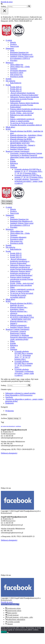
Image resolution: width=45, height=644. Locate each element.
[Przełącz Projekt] (39, 251)
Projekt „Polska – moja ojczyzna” (22, 113)
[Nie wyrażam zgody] (8, 632)
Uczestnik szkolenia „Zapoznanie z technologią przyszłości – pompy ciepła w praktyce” (29, 181)
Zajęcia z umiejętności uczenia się (22, 119)
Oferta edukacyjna (17, 65)
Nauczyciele (15, 46)
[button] (10, 604)
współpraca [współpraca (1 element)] (18, 426)
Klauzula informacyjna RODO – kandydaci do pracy (27, 132)
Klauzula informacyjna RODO (21, 139)
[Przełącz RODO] (39, 301)
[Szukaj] (2, 4)
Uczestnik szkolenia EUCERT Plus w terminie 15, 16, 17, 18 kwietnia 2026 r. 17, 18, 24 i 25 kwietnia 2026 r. (29, 171)
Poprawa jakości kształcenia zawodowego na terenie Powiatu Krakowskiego (26, 110)
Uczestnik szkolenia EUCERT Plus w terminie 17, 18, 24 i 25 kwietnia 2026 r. (29, 176)
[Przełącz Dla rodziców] (39, 247)
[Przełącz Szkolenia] (39, 349)
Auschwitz (9, 397)
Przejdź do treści (7, 2)
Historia (13, 42)
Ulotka (13, 165)
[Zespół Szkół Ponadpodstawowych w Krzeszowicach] (13, 36)
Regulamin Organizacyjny (19, 52)
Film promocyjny (16, 75)
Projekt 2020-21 (16, 87)
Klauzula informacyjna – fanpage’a (23, 145)
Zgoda (4, 632)
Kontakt (9, 79)
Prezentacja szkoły (17, 73)
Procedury (14, 60)
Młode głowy (10, 127)
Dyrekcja (13, 44)
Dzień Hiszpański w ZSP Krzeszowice (19, 395)
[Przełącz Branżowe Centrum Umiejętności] (39, 329)
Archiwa (4, 418)
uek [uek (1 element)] (2, 426)
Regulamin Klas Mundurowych (21, 54)
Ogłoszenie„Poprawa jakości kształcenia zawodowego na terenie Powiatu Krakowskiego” (24, 99)
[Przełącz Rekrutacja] (39, 229)
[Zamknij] (5, 11)
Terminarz (14, 69)
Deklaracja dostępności (18, 147)
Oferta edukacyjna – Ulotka (20, 67)
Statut (12, 50)
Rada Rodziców (16, 83)
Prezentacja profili (17, 77)
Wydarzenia (9, 411)
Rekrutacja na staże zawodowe (21, 115)
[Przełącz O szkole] (39, 207)
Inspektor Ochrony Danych (20, 149)
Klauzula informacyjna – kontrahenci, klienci (26, 135)
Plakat (12, 117)
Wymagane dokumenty (18, 71)
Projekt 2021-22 (16, 89)
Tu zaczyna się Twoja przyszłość (22, 123)
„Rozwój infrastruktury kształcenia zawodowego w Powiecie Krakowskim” (24, 94)
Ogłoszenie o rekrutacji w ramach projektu (20, 393)
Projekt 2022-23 (16, 91)
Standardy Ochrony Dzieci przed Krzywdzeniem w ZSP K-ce (22, 57)
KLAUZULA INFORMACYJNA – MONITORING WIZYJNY (23, 142)
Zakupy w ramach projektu (20, 121)
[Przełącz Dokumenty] (39, 215)
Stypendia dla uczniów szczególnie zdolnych (26, 125)
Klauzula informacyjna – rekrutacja (23, 137)
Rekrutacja (14, 163)
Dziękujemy (10, 403)
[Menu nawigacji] (7, 201)
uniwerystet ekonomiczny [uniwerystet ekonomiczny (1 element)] (9, 426)
